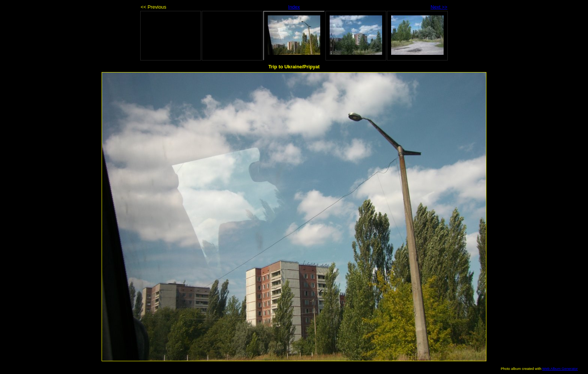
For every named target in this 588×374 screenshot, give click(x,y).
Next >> (439, 7)
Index (294, 7)
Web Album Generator (560, 369)
